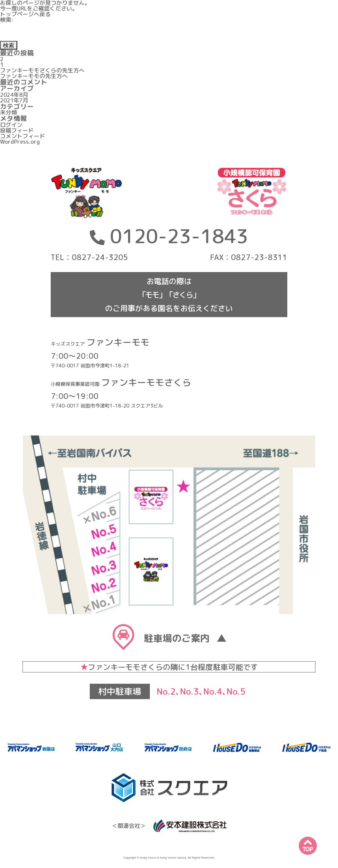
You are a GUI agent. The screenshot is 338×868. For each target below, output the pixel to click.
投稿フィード (17, 130)
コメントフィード (23, 136)
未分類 (8, 112)
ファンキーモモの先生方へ (34, 76)
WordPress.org (20, 142)
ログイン (11, 125)
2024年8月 (14, 95)
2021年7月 (14, 100)
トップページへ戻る (25, 14)
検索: (7, 20)
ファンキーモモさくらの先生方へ (42, 70)
